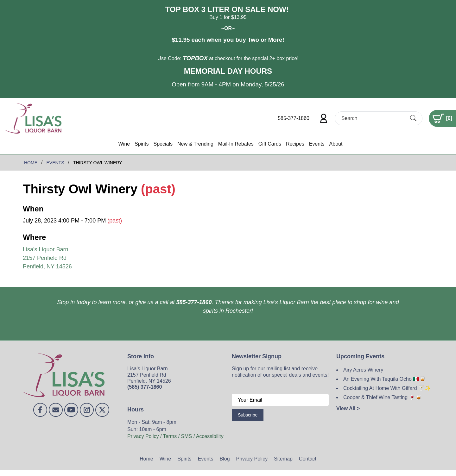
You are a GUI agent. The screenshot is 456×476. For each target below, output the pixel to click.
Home (146, 459)
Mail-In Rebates (236, 144)
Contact (308, 459)
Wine (124, 144)
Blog (225, 459)
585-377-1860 (294, 118)
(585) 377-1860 (145, 387)
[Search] (373, 118)
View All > (348, 408)
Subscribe (248, 415)
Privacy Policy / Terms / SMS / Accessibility (175, 436)
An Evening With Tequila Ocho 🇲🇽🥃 (384, 379)
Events (317, 144)
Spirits (142, 144)
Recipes (295, 144)
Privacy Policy (252, 459)
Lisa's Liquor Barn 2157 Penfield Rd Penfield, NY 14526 (47, 258)
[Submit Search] (413, 118)
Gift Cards (270, 144)
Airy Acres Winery (363, 370)
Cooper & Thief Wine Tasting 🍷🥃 (383, 397)
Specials (163, 144)
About (336, 144)
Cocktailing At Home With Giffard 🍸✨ (387, 388)
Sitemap (283, 459)
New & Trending (195, 144)
